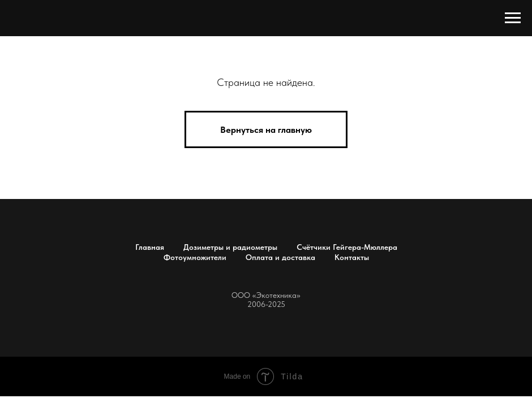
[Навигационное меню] (513, 18)
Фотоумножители (195, 257)
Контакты (352, 257)
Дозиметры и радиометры (230, 247)
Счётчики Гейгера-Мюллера (347, 247)
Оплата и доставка (280, 257)
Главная (150, 247)
